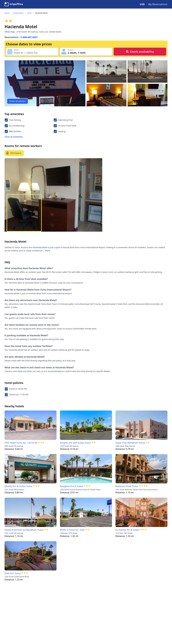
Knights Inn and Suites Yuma (75, 443)
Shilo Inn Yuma (13, 573)
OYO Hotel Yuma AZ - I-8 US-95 (21, 443)
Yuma (29, 13)
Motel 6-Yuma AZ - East (72, 530)
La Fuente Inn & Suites (127, 530)
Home (7, 13)
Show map (10, 32)
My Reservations (158, 4)
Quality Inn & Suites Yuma (18, 486)
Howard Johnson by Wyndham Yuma (24, 530)
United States (18, 13)
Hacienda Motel (41, 13)
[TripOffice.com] (14, 4)
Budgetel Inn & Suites (72, 486)
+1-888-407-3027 (29, 37)
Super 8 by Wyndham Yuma (130, 443)
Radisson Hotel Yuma (127, 486)
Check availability (140, 52)
